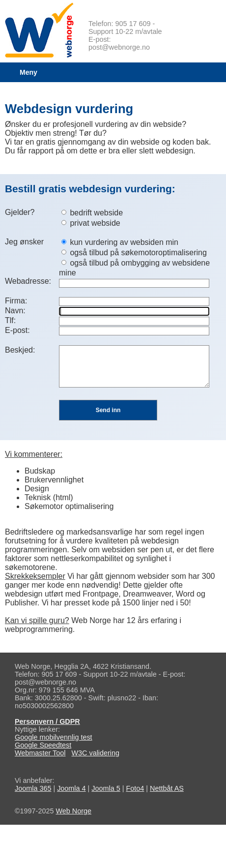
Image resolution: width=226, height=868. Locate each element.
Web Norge (73, 811)
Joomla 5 (106, 788)
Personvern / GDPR (47, 721)
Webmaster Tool (40, 753)
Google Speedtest (43, 745)
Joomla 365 (33, 788)
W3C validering (95, 753)
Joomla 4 (71, 788)
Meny (28, 72)
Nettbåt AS (167, 788)
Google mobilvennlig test (54, 737)
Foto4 (135, 788)
